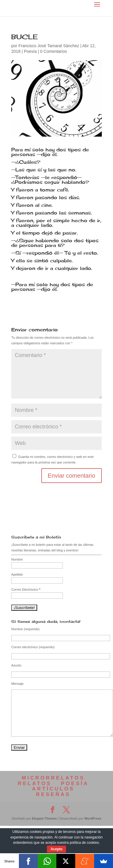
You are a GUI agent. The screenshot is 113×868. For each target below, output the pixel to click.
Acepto (56, 849)
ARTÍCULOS (53, 789)
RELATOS (35, 783)
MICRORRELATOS (53, 778)
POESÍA (75, 783)
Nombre (17, 559)
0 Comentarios (54, 51)
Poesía (30, 51)
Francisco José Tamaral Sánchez (49, 46)
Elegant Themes (44, 818)
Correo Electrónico (26, 589)
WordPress (93, 818)
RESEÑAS (53, 794)
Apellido (17, 574)
